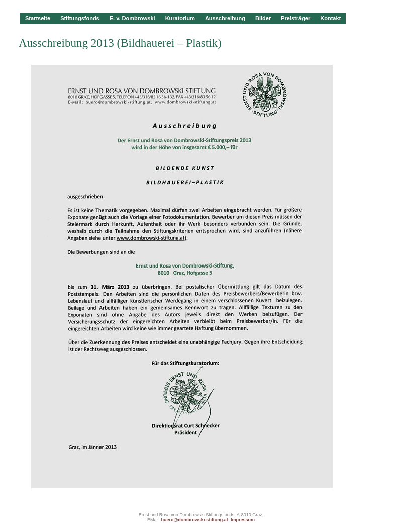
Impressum (243, 520)
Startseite (38, 18)
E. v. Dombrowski (132, 18)
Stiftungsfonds (80, 18)
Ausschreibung (225, 18)
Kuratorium (180, 18)
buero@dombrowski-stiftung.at (195, 520)
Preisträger (295, 18)
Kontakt (330, 18)
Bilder (263, 18)
